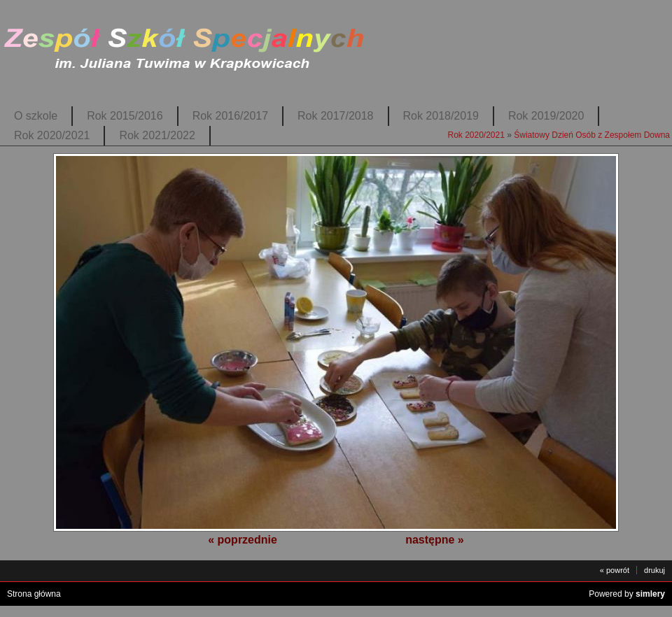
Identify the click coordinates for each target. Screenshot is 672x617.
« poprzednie (243, 540)
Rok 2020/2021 (52, 135)
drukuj (654, 570)
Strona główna (34, 594)
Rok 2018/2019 (441, 116)
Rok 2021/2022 (157, 135)
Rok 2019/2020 (546, 116)
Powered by (627, 594)
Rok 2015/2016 (125, 116)
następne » (435, 540)
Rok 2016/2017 (230, 116)
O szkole (36, 116)
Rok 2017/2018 (335, 116)
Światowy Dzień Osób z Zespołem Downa (592, 135)
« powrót (615, 570)
